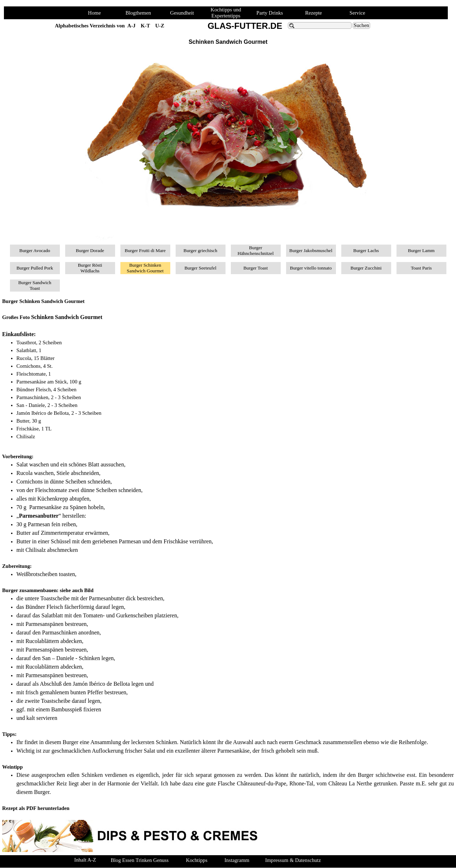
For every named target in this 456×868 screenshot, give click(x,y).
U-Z (160, 26)
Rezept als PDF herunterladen (36, 808)
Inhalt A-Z (85, 860)
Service (357, 13)
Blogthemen (138, 13)
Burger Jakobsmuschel (311, 250)
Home (94, 13)
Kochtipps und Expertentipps (226, 13)
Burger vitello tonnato (311, 268)
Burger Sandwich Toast (35, 285)
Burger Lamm (421, 250)
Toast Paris (421, 268)
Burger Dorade (90, 250)
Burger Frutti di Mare (145, 250)
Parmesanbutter (39, 516)
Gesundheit (182, 13)
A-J (132, 26)
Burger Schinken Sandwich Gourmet (145, 268)
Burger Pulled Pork (35, 268)
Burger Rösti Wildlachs (90, 268)
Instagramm (237, 860)
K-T (145, 26)
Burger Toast (256, 268)
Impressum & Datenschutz (293, 860)
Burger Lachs (366, 250)
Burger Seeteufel (201, 268)
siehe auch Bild (77, 590)
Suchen (361, 25)
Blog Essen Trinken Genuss (140, 860)
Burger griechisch (200, 250)
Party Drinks (270, 13)
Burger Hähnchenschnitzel (256, 250)
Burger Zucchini (366, 268)
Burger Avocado (35, 250)
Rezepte (313, 13)
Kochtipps (197, 860)
